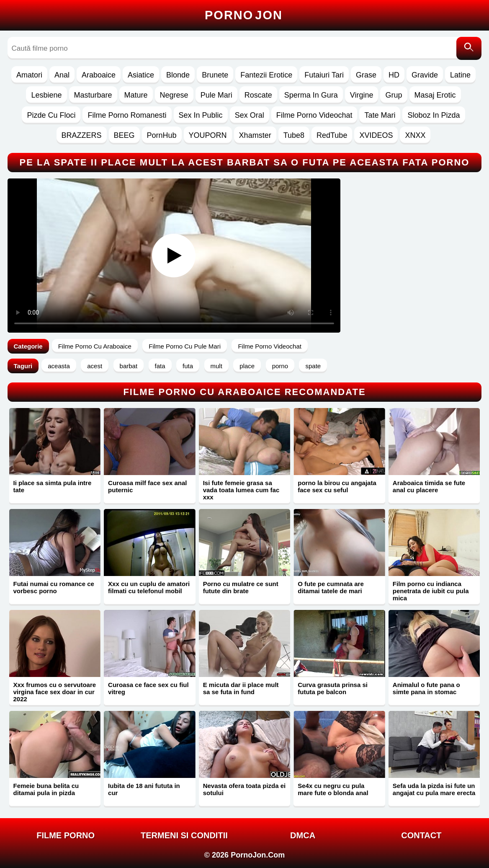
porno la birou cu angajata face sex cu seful (337, 486)
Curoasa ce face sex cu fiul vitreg (148, 688)
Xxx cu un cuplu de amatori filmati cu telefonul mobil (149, 587)
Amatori (29, 75)
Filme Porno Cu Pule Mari (185, 346)
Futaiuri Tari (324, 75)
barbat (129, 366)
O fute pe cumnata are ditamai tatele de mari (331, 587)
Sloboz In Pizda (434, 115)
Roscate (258, 95)
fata (160, 366)
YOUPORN (208, 135)
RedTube (332, 135)
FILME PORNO (66, 835)
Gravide (425, 75)
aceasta (59, 366)
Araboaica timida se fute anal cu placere (429, 486)
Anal (62, 75)
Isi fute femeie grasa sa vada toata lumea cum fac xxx (241, 490)
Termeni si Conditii (184, 835)
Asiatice (141, 75)
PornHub (162, 135)
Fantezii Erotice (266, 75)
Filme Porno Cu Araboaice (95, 346)
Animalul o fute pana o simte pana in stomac (426, 688)
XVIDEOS (376, 135)
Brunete (215, 75)
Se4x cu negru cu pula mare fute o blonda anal (333, 789)
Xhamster (255, 135)
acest (95, 366)
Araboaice (99, 75)
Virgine (362, 95)
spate (313, 366)
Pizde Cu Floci (51, 115)
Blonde (178, 75)
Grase (366, 75)
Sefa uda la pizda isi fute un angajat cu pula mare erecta (434, 789)
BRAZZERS (82, 135)
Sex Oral (250, 115)
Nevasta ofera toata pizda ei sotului (244, 789)
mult (216, 366)
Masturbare (93, 95)
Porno (244, 15)
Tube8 (294, 135)
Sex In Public (201, 115)
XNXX (415, 135)
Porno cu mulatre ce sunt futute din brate (241, 587)
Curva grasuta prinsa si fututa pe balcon (333, 688)
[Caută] (469, 48)
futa (188, 366)
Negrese (174, 95)
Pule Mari (216, 95)
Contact (421, 835)
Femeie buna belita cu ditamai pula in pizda (46, 789)
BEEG (124, 135)
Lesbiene (46, 95)
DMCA (303, 835)
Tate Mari (380, 115)
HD (394, 75)
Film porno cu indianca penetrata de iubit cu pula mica (431, 591)
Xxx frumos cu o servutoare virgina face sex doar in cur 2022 (55, 692)
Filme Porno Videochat (314, 115)
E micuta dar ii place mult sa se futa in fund (241, 688)
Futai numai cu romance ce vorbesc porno (54, 587)
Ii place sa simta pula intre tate (53, 486)
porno (280, 366)
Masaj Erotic (435, 95)
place (247, 366)
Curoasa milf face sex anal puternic (147, 486)
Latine (460, 75)
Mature (136, 95)
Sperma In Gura (311, 95)
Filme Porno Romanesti (127, 115)
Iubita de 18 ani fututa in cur (144, 789)
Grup (394, 95)
